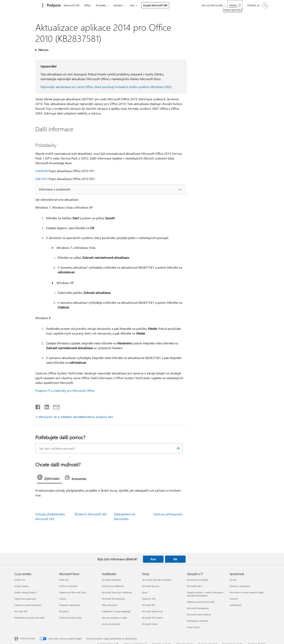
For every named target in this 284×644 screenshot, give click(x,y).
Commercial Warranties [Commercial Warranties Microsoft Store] (71, 618)
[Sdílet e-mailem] (55, 406)
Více (132, 5)
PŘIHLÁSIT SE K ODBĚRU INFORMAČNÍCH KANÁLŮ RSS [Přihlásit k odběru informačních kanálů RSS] (76, 417)
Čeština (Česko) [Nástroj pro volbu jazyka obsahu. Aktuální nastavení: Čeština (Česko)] (28, 638)
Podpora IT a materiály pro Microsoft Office (65, 390)
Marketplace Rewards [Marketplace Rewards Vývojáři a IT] (197, 621)
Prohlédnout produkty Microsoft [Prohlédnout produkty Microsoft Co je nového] (29, 618)
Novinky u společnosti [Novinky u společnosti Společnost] (240, 586)
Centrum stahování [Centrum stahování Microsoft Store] (68, 586)
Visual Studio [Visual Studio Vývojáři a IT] (193, 627)
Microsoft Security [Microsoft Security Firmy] (151, 586)
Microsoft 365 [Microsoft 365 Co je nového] (21, 611)
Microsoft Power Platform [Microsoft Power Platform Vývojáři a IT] (199, 614)
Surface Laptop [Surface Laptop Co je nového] (21, 586)
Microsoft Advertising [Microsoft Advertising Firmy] (152, 611)
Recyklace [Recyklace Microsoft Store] (64, 611)
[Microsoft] (28, 6)
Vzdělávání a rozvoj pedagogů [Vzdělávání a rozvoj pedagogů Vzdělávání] (116, 611)
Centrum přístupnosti (168, 514)
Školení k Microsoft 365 (91, 514)
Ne (175, 559)
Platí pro (43, 50)
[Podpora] (53, 6)
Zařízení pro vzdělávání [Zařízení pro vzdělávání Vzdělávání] (113, 586)
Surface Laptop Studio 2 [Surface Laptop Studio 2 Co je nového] (26, 592)
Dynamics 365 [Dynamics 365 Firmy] (149, 599)
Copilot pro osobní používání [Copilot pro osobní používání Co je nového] (28, 605)
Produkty (101, 5)
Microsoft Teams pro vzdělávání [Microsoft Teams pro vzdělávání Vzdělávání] (117, 592)
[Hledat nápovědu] (235, 5)
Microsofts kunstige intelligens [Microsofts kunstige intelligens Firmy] (157, 580)
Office (87, 5)
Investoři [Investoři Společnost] (234, 599)
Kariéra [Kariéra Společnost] (233, 580)
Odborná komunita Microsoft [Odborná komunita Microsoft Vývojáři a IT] (201, 602)
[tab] (49, 478)
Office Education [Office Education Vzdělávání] (110, 605)
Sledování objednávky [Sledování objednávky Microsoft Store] (69, 605)
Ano (153, 559)
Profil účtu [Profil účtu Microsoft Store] (64, 580)
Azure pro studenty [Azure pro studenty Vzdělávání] (111, 624)
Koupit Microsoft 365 (155, 5)
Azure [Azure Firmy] (145, 592)
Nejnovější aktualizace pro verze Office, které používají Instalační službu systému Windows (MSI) (106, 87)
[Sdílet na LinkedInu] (45, 406)
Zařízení (118, 5)
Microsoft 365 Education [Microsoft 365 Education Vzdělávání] (113, 599)
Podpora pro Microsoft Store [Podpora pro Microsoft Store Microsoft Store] (73, 592)
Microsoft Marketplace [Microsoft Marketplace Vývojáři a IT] (198, 608)
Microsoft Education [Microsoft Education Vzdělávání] (111, 580)
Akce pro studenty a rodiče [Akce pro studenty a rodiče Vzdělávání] (114, 618)
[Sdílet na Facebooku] (38, 406)
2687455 (42, 179)
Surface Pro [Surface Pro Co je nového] (20, 580)
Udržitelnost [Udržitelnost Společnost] (235, 605)
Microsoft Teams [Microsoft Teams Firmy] (150, 624)
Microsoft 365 (72, 5)
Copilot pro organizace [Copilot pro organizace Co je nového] (25, 599)
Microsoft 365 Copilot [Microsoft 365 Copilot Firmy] (152, 618)
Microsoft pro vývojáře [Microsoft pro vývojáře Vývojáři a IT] (198, 580)
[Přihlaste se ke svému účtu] (257, 5)
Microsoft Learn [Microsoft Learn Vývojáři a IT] (194, 586)
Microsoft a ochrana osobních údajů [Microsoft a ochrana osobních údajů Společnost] (247, 592)
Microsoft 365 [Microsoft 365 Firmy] (149, 605)
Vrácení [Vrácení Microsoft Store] (63, 599)
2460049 (42, 171)
